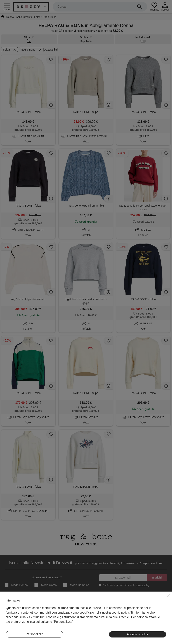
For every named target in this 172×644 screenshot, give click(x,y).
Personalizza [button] (34, 634)
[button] (168, 596)
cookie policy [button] (120, 613)
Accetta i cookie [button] (138, 634)
